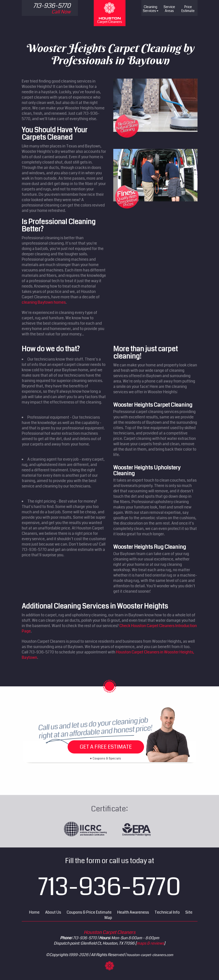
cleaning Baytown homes (44, 302)
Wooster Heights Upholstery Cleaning (147, 470)
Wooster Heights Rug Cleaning (150, 547)
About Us (53, 912)
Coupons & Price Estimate (89, 912)
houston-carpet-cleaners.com (150, 955)
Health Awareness (133, 912)
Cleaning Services (151, 9)
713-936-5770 (109, 887)
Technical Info (167, 912)
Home (34, 912)
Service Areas (169, 9)
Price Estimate (188, 9)
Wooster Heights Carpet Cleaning (153, 405)
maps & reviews (150, 943)
